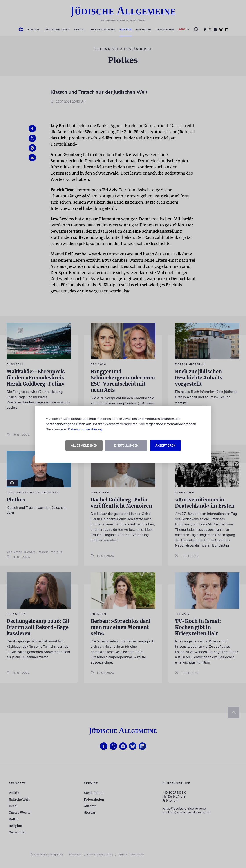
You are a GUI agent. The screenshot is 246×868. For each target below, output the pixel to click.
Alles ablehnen (84, 446)
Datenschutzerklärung (85, 429)
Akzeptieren (165, 446)
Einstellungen (126, 446)
